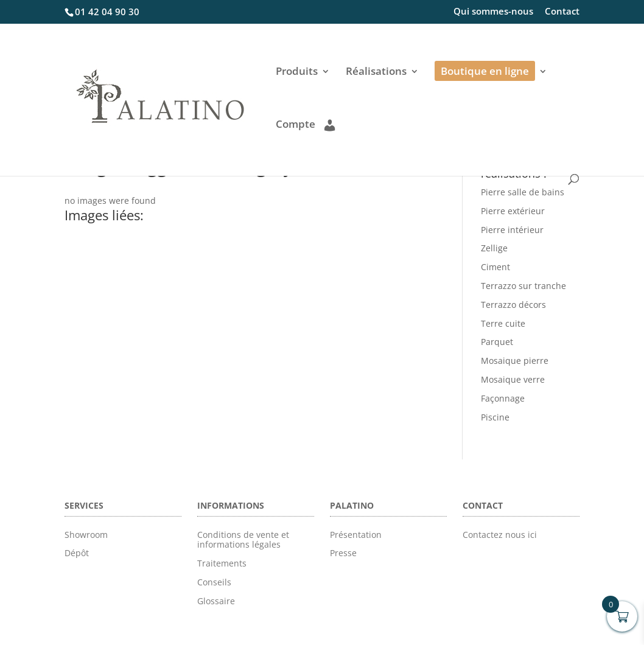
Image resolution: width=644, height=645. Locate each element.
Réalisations (376, 72)
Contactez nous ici (500, 535)
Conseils (214, 582)
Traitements (222, 563)
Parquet (497, 342)
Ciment (495, 267)
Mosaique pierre (515, 361)
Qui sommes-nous (493, 12)
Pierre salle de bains (523, 192)
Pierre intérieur (512, 230)
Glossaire (216, 601)
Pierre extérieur (513, 211)
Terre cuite (503, 323)
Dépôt (77, 553)
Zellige (494, 248)
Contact (562, 12)
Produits (297, 72)
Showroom (86, 535)
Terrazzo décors (513, 305)
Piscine (495, 417)
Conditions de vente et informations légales (243, 540)
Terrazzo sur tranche (523, 286)
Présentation (356, 535)
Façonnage (503, 398)
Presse (343, 553)
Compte (305, 125)
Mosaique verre (513, 379)
